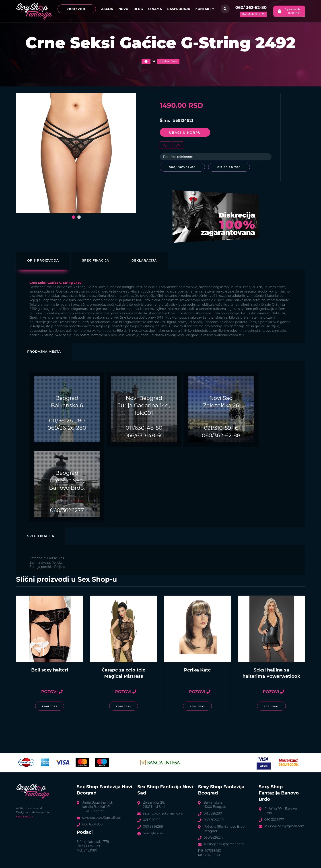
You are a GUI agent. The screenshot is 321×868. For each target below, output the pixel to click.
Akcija (107, 9)
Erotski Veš (168, 61)
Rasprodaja (179, 9)
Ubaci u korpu (185, 133)
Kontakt (205, 9)
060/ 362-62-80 (251, 8)
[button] (73, 217)
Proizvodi (77, 9)
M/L (165, 145)
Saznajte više (153, 833)
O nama (155, 9)
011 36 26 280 (230, 167)
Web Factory (25, 816)
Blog (138, 9)
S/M (178, 145)
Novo (123, 9)
